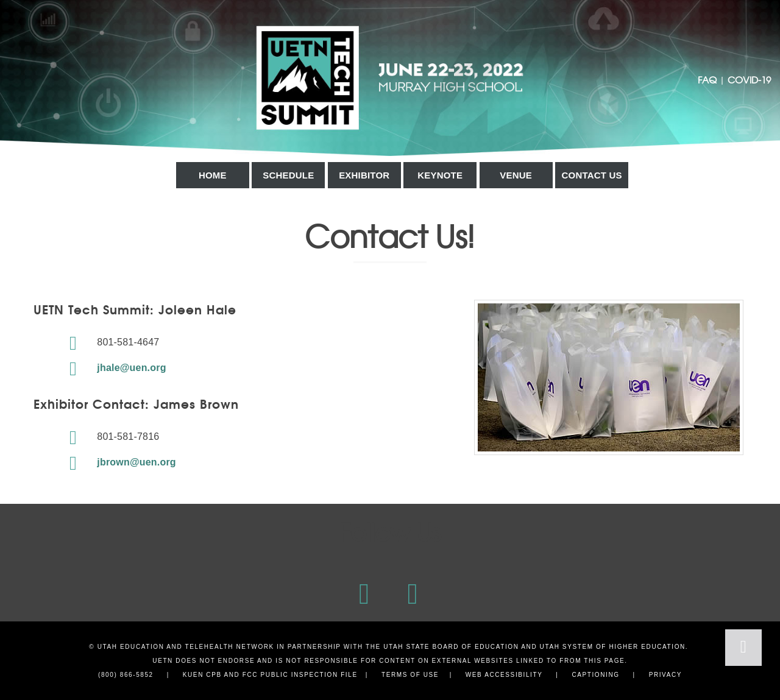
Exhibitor (364, 175)
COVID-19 (749, 80)
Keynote (440, 175)
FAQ (707, 80)
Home (213, 175)
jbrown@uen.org (119, 462)
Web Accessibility (504, 675)
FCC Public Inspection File (300, 675)
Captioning (595, 675)
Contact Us (592, 175)
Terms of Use (410, 675)
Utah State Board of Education (451, 647)
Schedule (288, 175)
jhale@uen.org (114, 368)
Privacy (665, 675)
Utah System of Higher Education (613, 647)
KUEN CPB (202, 675)
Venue (516, 175)
